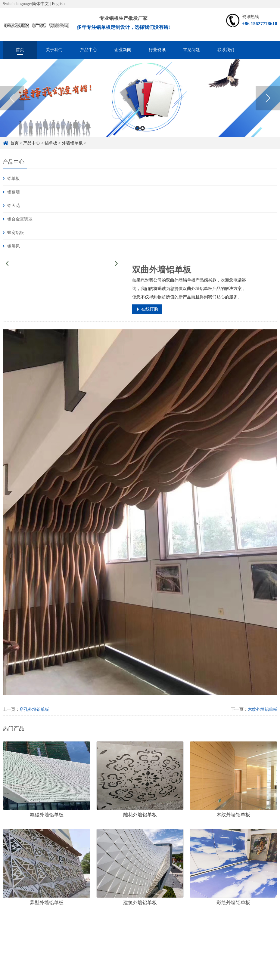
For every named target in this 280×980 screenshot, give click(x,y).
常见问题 (191, 50)
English (58, 4)
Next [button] (268, 100)
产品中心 (89, 50)
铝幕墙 (14, 192)
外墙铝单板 (72, 143)
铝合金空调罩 (20, 219)
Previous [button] (12, 100)
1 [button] (137, 130)
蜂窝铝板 (16, 233)
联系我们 (226, 50)
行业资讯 (157, 50)
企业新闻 (123, 50)
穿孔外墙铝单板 (34, 709)
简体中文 (40, 4)
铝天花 (14, 206)
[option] (140, 100)
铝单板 (51, 143)
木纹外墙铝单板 (263, 709)
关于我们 (54, 50)
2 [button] (143, 130)
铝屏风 (14, 246)
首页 (20, 50)
